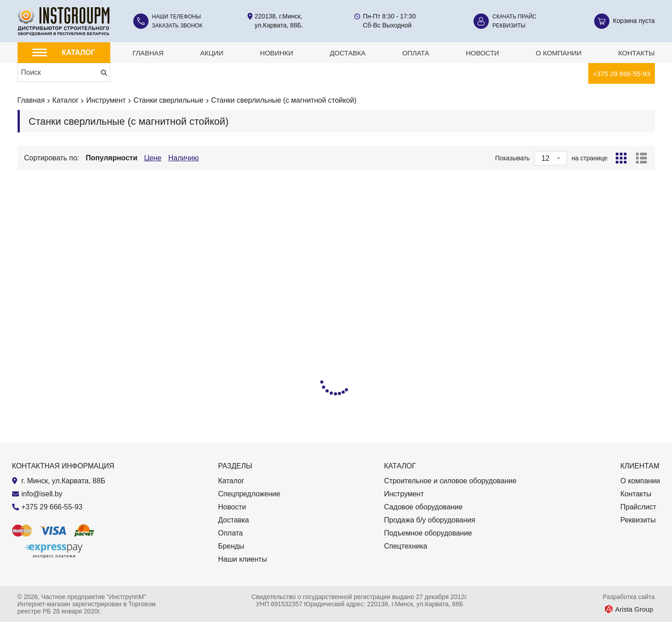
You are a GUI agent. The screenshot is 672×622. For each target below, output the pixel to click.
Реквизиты (509, 26)
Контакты (637, 53)
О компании (559, 53)
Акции (212, 53)
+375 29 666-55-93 (621, 74)
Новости (483, 53)
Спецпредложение (249, 494)
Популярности (112, 158)
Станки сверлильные (169, 100)
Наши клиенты (242, 559)
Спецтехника (406, 546)
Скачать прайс (514, 17)
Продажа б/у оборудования (429, 520)
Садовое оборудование (423, 507)
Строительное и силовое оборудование (450, 481)
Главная (148, 53)
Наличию (184, 158)
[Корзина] (625, 21)
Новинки (277, 53)
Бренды (231, 546)
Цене (153, 158)
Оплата (416, 53)
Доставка (348, 53)
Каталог (65, 100)
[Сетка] (621, 158)
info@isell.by (42, 494)
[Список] (641, 158)
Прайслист (638, 507)
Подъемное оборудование (428, 533)
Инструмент (106, 100)
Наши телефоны (177, 17)
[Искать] (104, 73)
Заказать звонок (177, 26)
